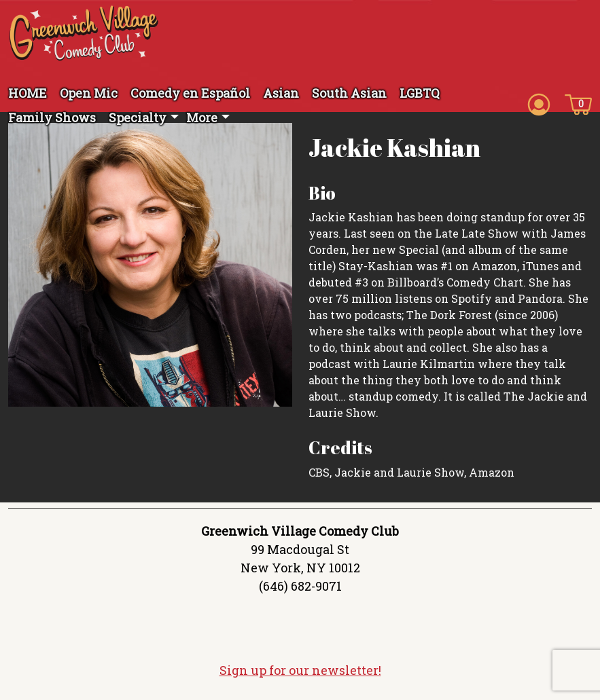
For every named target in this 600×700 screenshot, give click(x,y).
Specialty (138, 117)
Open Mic (89, 93)
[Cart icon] (578, 103)
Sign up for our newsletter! (300, 670)
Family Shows (52, 117)
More (202, 117)
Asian (281, 93)
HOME (28, 93)
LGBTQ (420, 93)
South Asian (349, 93)
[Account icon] (539, 103)
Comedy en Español (190, 93)
